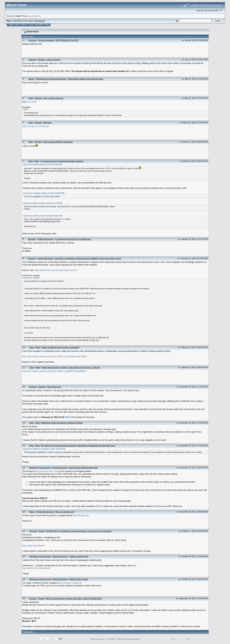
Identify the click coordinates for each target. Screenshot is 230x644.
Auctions (41, 60)
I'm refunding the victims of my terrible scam (73, 239)
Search (24, 25)
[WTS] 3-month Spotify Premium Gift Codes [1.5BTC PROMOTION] (74, 598)
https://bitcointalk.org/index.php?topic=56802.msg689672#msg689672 (54, 371)
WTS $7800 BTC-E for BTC (67, 40)
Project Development (45, 512)
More (47, 25)
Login (31, 25)
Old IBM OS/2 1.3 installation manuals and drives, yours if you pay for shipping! (79, 531)
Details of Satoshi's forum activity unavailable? (61, 347)
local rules (31, 102)
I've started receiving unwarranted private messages (62, 161)
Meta (37, 161)
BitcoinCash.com (54, 387)
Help (17, 25)
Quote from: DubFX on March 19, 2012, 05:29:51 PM (43, 164)
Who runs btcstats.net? (65, 512)
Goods (42, 531)
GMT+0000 (70, 417)
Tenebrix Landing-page (79, 556)
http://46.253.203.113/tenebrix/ (36, 568)
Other (31, 98)
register (38, 16)
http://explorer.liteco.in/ (46, 471)
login (30, 16)
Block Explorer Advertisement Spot (83, 468)
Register (39, 25)
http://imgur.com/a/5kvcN (34, 546)
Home (11, 25)
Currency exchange (46, 40)
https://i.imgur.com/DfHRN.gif (36, 126)
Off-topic (38, 98)
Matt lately (47, 123)
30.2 (36, 21)
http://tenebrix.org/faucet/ (70, 583)
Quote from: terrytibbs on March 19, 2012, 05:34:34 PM (44, 193)
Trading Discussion (45, 239)
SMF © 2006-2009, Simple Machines (125, 639)
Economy (33, 40)
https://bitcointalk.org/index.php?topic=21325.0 (56, 270)
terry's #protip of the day (53, 98)
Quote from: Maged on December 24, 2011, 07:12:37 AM (44, 449)
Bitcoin (31, 79)
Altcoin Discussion (60, 468)
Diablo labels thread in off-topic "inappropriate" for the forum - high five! (71, 367)
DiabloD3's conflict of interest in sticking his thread (62, 423)
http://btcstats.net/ (81, 515)
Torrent (42, 21)
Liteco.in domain (53, 60)
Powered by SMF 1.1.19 (100, 639)
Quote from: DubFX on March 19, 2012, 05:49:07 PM (43, 216)
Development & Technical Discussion (51, 79)
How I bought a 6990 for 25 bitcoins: (58, 142)
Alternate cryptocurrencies (40, 468)
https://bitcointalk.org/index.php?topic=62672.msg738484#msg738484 (54, 356)
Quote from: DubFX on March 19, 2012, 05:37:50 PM (43, 203)
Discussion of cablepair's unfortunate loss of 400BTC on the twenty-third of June (88, 258)
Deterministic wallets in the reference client (86, 79)
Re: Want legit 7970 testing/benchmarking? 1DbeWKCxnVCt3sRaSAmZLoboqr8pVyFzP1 (78, 446)
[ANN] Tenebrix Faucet (79, 579)
